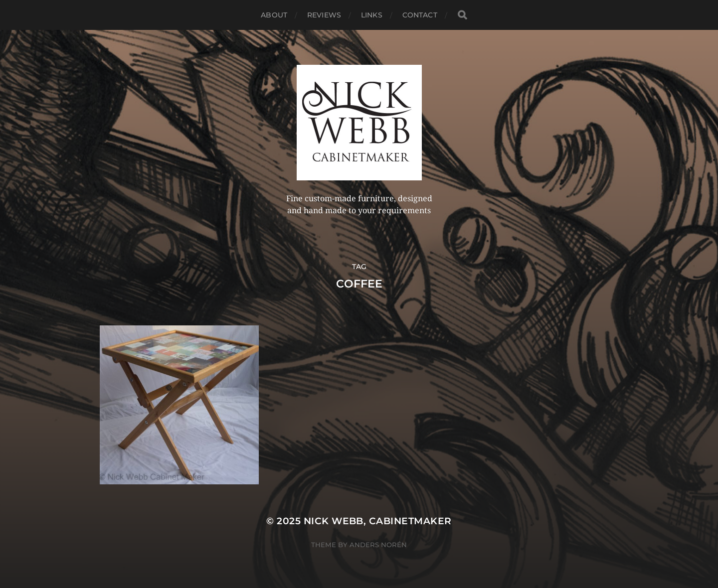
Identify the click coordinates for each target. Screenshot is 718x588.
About (274, 15)
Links (372, 15)
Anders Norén (378, 545)
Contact (420, 15)
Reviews (324, 15)
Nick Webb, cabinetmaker (378, 521)
